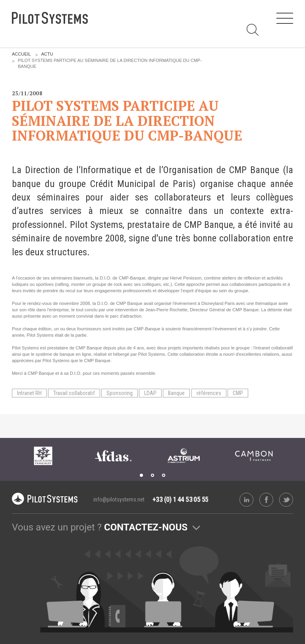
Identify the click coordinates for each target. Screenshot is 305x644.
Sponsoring (120, 393)
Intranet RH (29, 393)
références (209, 393)
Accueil (21, 54)
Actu (47, 54)
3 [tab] (164, 475)
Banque (176, 393)
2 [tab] (152, 475)
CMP (238, 393)
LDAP (150, 393)
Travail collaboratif (74, 393)
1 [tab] (141, 475)
